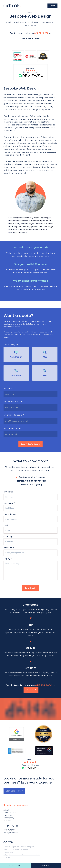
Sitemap (7, 857)
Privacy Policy (8, 853)
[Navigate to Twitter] (13, 826)
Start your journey (14, 791)
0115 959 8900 (15, 865)
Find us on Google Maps (16, 805)
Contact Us (31, 690)
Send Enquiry (31, 588)
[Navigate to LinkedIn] (8, 826)
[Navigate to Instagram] (17, 826)
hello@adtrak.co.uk (11, 833)
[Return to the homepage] (12, 6)
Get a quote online (31, 39)
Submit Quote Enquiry (30, 444)
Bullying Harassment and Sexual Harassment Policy (22, 855)
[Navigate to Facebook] (4, 826)
